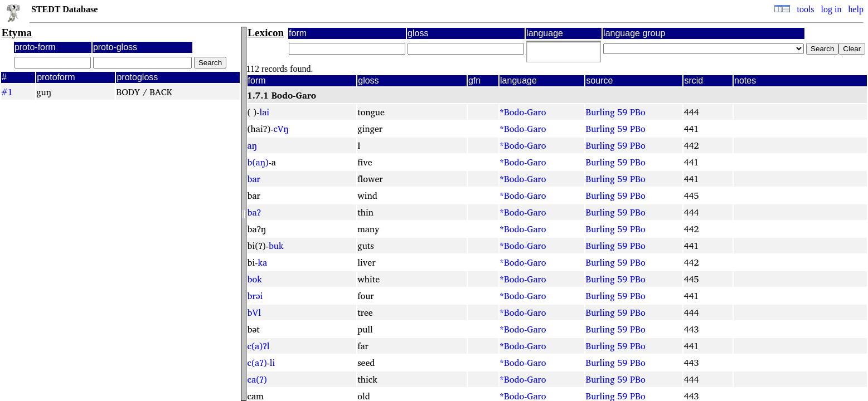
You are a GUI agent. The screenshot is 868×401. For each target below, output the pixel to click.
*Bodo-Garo (523, 112)
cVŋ (281, 129)
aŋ (252, 145)
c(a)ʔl (259, 346)
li (273, 363)
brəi (255, 296)
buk (276, 246)
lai (264, 112)
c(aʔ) (257, 363)
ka (262, 262)
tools (805, 9)
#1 (7, 92)
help (856, 9)
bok (255, 279)
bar (254, 179)
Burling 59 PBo (615, 112)
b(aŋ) (258, 162)
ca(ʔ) (257, 379)
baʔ (254, 212)
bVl (254, 312)
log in (831, 9)
